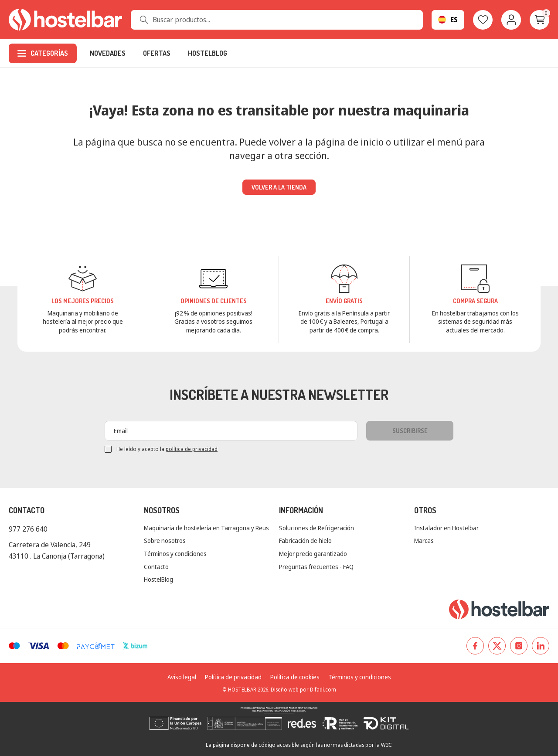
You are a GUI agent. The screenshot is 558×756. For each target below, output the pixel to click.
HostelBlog (158, 579)
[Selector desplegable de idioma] (448, 20)
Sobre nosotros (165, 541)
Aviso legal (182, 677)
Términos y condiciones (175, 554)
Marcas (424, 541)
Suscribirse (410, 431)
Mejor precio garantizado (313, 554)
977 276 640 (28, 529)
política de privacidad (192, 449)
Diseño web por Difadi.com (303, 690)
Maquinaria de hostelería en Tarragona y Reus (206, 528)
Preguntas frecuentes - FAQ (316, 567)
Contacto (156, 567)
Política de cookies (295, 677)
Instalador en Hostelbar (446, 528)
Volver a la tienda (279, 187)
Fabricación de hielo (305, 541)
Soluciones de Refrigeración (316, 528)
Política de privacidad (233, 677)
